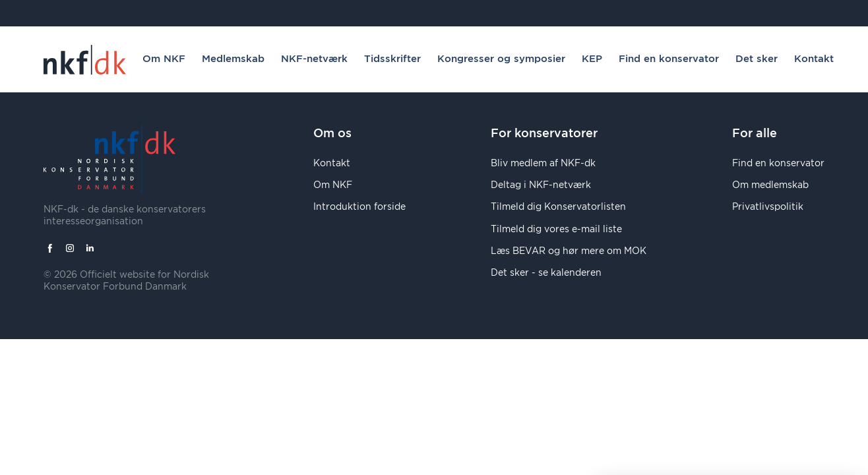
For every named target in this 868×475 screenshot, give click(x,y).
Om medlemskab (770, 185)
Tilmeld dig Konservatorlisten (558, 207)
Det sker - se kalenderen (546, 273)
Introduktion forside (359, 207)
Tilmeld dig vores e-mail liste (556, 230)
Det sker (757, 59)
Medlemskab (233, 59)
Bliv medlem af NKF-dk (543, 164)
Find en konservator (669, 59)
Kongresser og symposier (501, 59)
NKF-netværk (314, 59)
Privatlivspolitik (768, 207)
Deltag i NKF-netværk (541, 185)
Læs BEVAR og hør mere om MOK (569, 251)
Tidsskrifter (392, 59)
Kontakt (814, 59)
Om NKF (164, 59)
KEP (592, 59)
